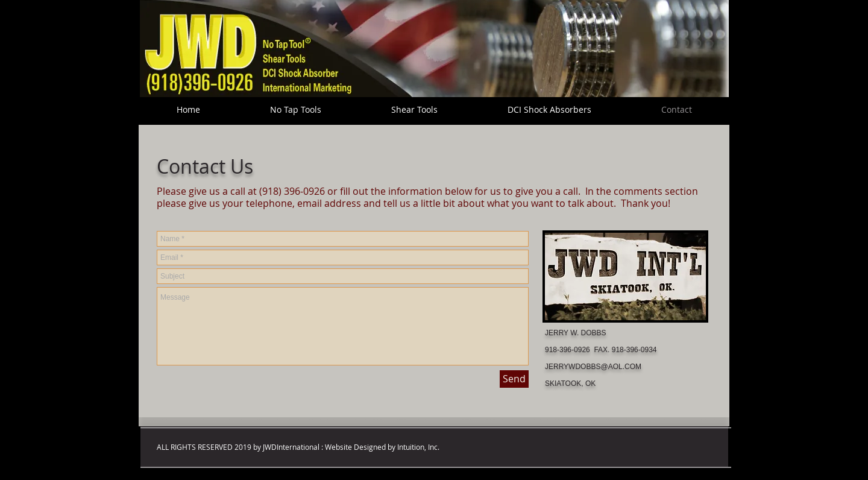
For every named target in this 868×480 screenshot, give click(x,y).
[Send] (514, 379)
